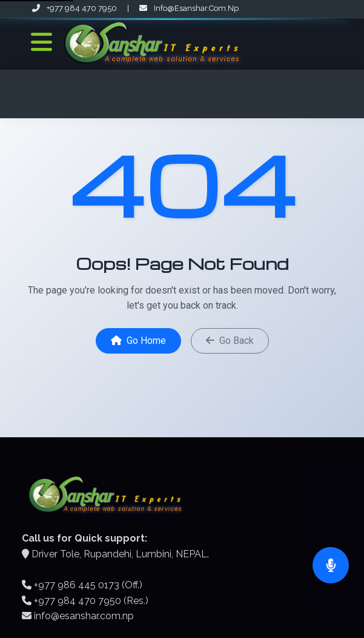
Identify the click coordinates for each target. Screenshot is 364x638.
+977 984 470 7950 (75, 8)
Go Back (230, 341)
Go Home (138, 341)
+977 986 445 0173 (77, 585)
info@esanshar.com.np (189, 8)
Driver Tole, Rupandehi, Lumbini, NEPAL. (120, 554)
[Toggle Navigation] (41, 42)
